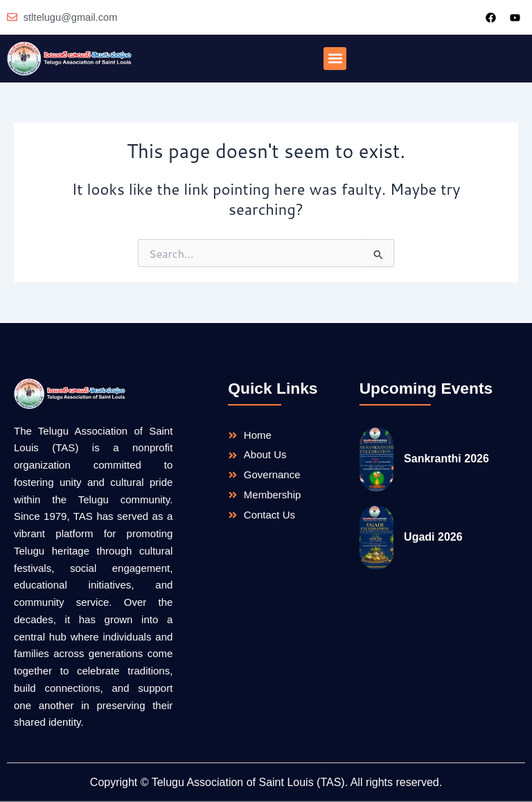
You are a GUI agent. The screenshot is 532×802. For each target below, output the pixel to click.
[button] (335, 59)
